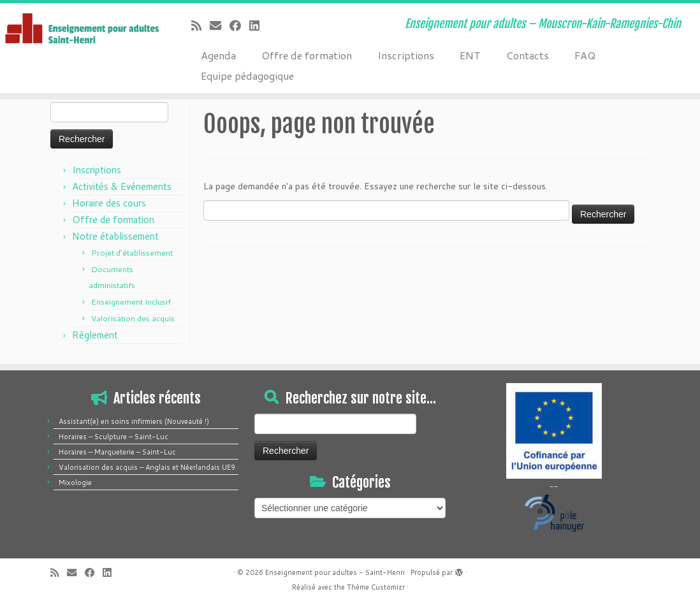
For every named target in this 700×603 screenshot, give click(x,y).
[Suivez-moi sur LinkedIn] (259, 25)
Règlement (95, 335)
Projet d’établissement (132, 253)
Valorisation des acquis (133, 318)
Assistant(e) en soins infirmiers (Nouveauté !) (134, 421)
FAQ (585, 55)
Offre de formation (307, 55)
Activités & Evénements (122, 186)
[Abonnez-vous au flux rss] (201, 25)
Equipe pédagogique (247, 76)
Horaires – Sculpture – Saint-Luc (113, 437)
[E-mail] (220, 25)
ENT (470, 55)
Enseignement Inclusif (131, 302)
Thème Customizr (376, 587)
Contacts (528, 55)
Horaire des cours (109, 203)
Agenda (218, 55)
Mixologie (75, 483)
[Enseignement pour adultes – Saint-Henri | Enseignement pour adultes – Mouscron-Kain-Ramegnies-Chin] (82, 30)
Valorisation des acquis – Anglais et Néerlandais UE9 (147, 467)
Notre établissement (115, 236)
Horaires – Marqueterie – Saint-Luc (117, 452)
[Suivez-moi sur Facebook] (239, 25)
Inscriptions (406, 55)
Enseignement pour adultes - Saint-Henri (335, 572)
